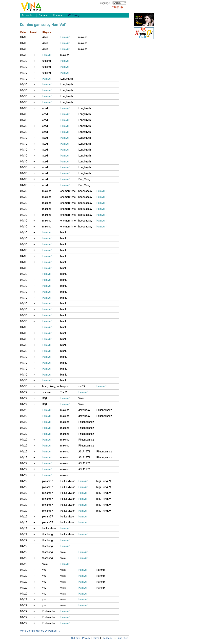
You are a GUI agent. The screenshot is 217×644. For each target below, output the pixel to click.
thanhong (48, 534)
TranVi (64, 392)
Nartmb (101, 570)
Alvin (45, 37)
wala (63, 552)
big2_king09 (104, 481)
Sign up (118, 7)
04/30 (24, 37)
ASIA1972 (84, 452)
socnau (46, 392)
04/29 (24, 392)
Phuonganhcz (104, 410)
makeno (83, 37)
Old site (76, 638)
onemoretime (68, 191)
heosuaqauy (85, 191)
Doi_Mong (84, 179)
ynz (44, 570)
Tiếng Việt (122, 638)
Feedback (107, 638)
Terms (96, 638)
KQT (45, 398)
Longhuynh (67, 79)
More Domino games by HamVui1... (40, 631)
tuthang (47, 61)
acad (45, 108)
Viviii (81, 398)
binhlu (64, 233)
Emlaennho (49, 611)
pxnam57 (48, 481)
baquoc (65, 386)
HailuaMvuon (68, 481)
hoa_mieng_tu (50, 386)
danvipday (84, 410)
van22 (82, 386)
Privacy (86, 638)
